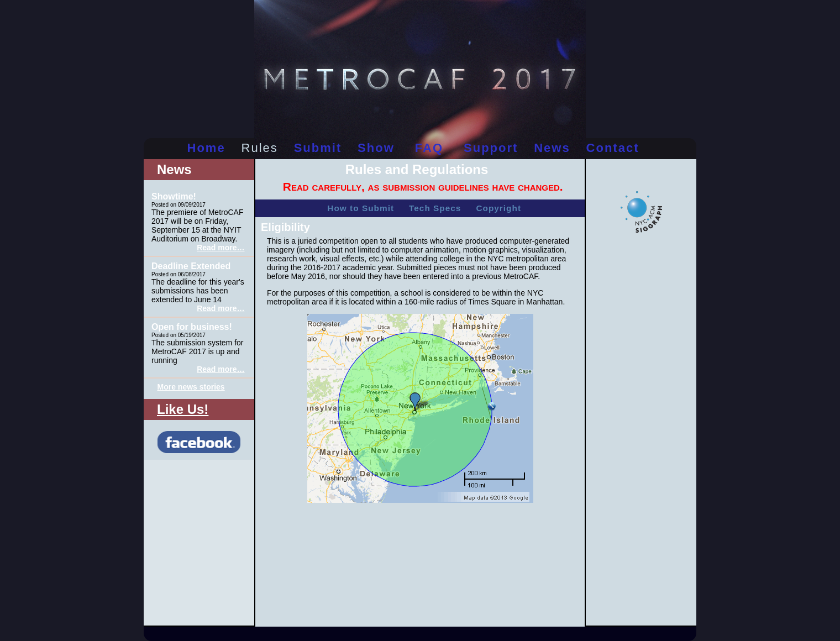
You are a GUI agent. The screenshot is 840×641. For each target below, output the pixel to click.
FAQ (429, 148)
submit (318, 148)
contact (613, 148)
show (376, 148)
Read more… (221, 248)
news (552, 148)
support (491, 148)
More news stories (191, 387)
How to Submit (361, 208)
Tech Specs (435, 208)
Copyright (498, 208)
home (206, 148)
